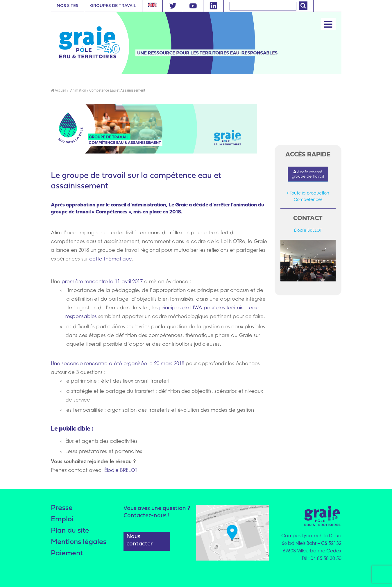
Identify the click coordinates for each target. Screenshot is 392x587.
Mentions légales (79, 542)
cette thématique (111, 259)
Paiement (67, 553)
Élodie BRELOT (121, 470)
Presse (62, 508)
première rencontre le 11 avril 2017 (103, 281)
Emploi (62, 519)
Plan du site (70, 531)
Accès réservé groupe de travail (308, 174)
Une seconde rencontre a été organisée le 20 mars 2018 (118, 363)
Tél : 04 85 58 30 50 (322, 558)
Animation (78, 90)
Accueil (59, 90)
